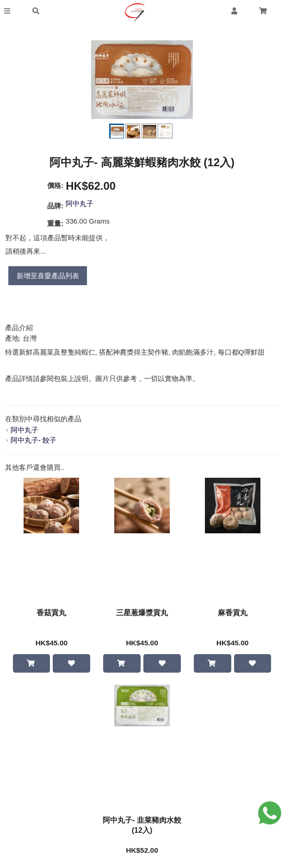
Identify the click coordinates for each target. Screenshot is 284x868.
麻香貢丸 (233, 613)
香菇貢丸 (51, 613)
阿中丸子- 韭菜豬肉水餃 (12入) (142, 826)
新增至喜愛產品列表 (48, 276)
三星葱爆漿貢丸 (142, 613)
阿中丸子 (80, 203)
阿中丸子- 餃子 (34, 440)
